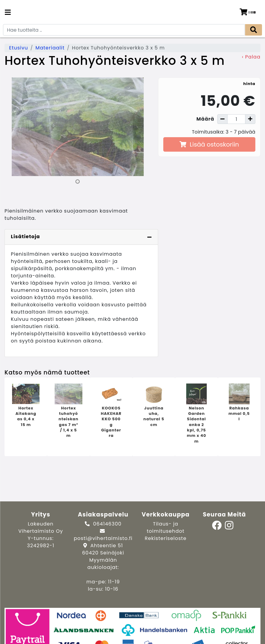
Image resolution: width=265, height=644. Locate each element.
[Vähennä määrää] (222, 119)
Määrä (205, 119)
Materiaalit (50, 48)
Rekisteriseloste (166, 538)
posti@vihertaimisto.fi (103, 538)
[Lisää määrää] (250, 119)
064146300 (107, 524)
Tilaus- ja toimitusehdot (166, 527)
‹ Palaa (251, 57)
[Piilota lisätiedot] (149, 237)
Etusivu (19, 48)
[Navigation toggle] (8, 13)
